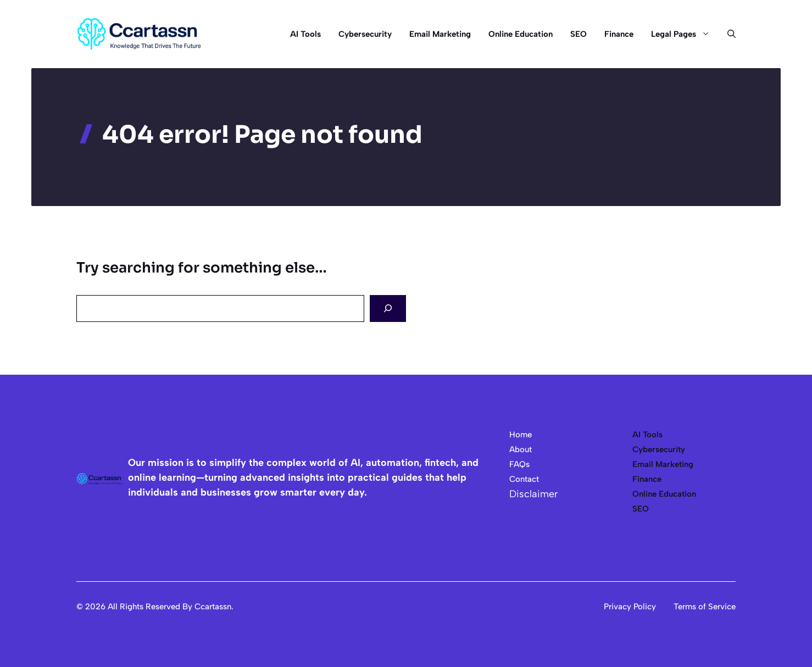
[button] (727, 34)
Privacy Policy (630, 607)
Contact (524, 479)
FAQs (519, 464)
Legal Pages (685, 34)
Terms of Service (705, 607)
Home (521, 435)
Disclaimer (533, 494)
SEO (579, 34)
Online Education (521, 34)
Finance (619, 34)
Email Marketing (440, 34)
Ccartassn (213, 607)
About (521, 449)
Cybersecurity (365, 34)
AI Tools (305, 34)
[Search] (388, 309)
